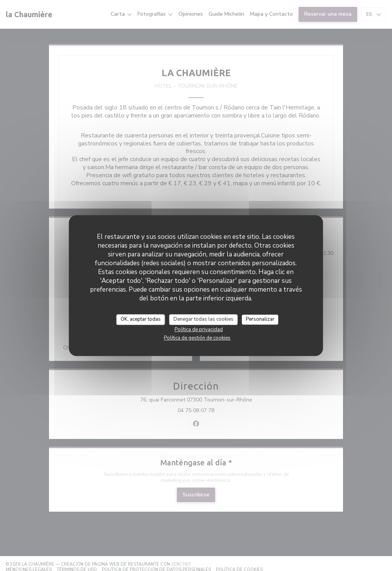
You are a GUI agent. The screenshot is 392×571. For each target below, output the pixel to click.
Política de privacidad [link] (199, 330)
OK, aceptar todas (141, 319)
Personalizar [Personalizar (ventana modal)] (260, 319)
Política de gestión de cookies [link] (197, 338)
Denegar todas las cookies (203, 319)
